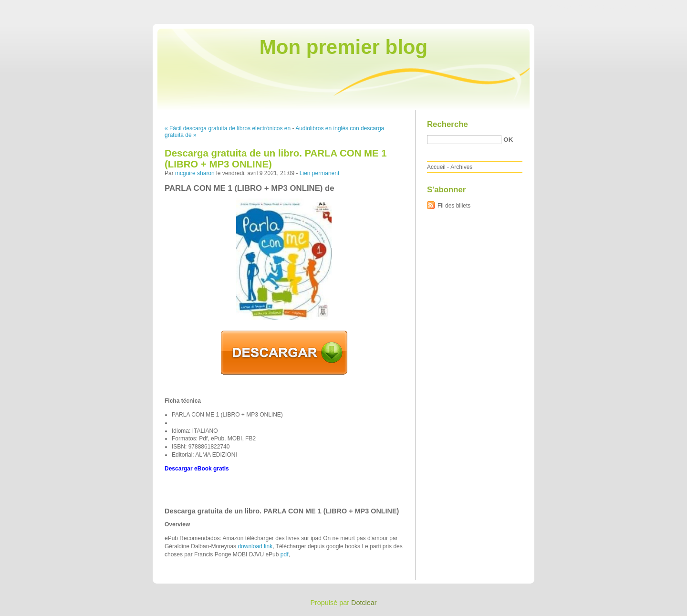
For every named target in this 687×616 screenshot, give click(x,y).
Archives (461, 167)
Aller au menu (612, 7)
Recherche (448, 124)
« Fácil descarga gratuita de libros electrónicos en (228, 128)
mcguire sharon (195, 173)
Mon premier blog (343, 47)
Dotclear (364, 603)
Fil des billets (454, 206)
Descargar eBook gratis (197, 469)
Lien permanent (319, 173)
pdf (285, 554)
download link (255, 546)
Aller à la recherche (659, 7)
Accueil (436, 167)
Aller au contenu (570, 7)
